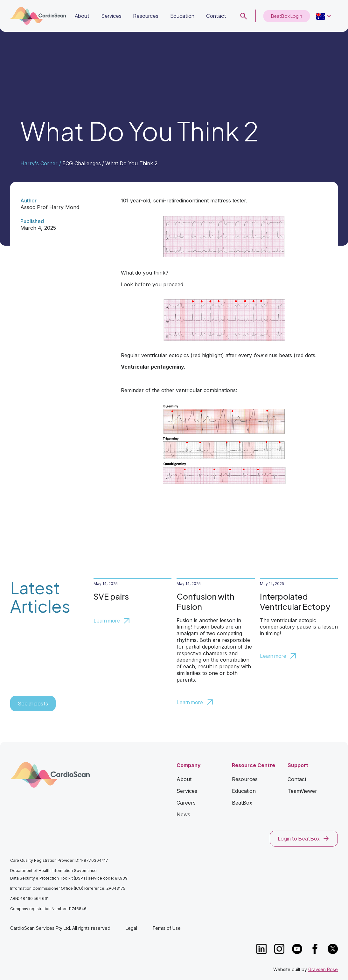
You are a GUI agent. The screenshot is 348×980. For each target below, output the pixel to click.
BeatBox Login (287, 16)
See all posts (33, 703)
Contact (216, 16)
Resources (146, 16)
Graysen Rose (323, 969)
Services (111, 16)
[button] (182, 16)
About (82, 16)
